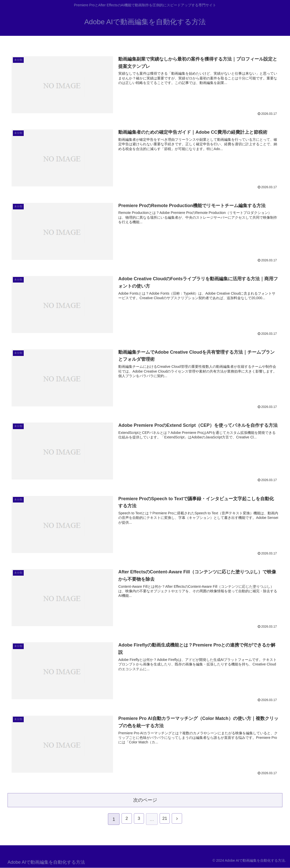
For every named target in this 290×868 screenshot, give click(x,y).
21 (165, 820)
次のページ (145, 800)
